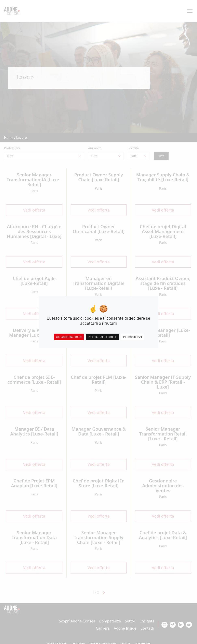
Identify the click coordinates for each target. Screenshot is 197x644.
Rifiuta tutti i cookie (102, 336)
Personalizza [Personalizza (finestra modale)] (133, 336)
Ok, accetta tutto (69, 336)
